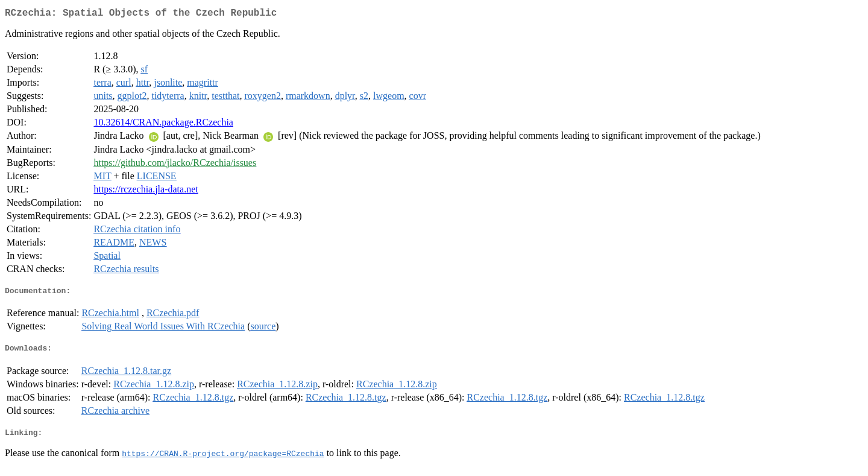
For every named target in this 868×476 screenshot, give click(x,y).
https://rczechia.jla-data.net (146, 192)
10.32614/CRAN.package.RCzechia (163, 125)
